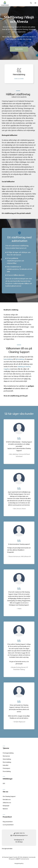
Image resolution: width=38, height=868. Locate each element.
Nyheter (5, 809)
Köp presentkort (8, 822)
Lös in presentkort (8, 825)
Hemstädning (7, 759)
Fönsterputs (6, 768)
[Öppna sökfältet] (31, 3)
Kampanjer (6, 806)
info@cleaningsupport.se (20, 835)
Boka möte (19, 49)
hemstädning (8, 359)
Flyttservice (6, 756)
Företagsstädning (8, 753)
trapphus (7, 369)
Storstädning (7, 772)
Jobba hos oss (7, 803)
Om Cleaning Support (9, 797)
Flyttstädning (7, 762)
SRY (4, 784)
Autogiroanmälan (7, 849)
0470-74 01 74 (20, 833)
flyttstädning (20, 359)
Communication (23, 859)
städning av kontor (24, 367)
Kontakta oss (7, 800)
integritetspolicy (19, 864)
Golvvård (5, 765)
